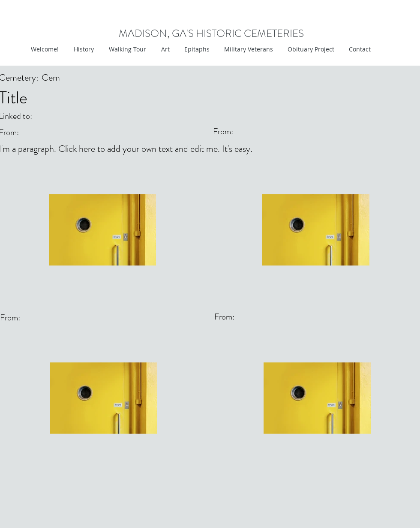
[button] (164, 49)
